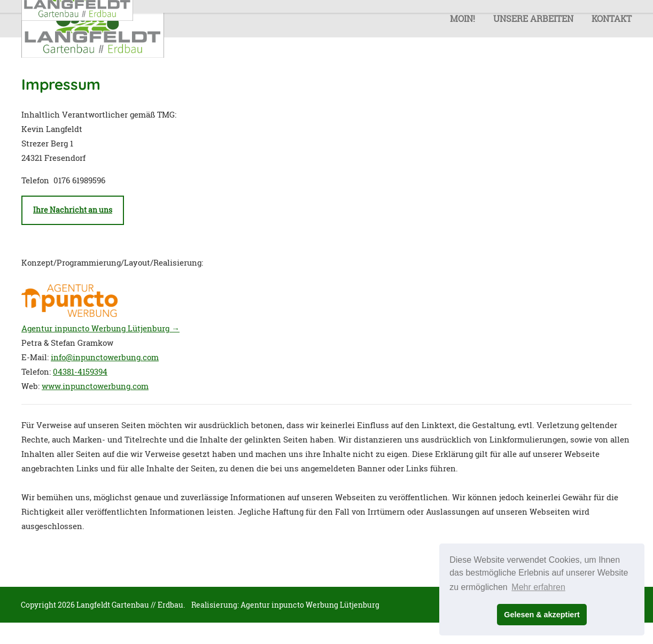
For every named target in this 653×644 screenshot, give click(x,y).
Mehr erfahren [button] (538, 587)
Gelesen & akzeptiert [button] (542, 615)
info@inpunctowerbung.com (105, 357)
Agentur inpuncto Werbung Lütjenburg (310, 605)
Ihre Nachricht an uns (73, 210)
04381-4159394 (80, 371)
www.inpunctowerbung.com (95, 386)
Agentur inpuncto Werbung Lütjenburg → (100, 328)
